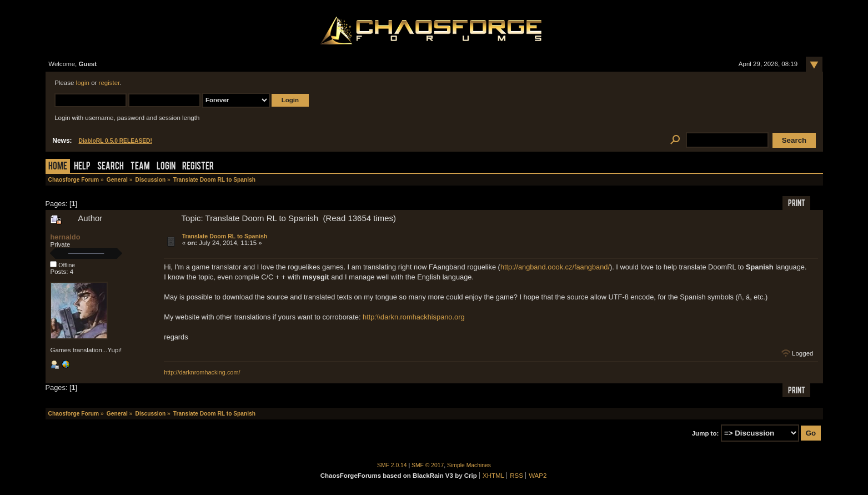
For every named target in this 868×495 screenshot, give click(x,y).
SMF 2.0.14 (392, 465)
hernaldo (65, 237)
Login (166, 167)
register (109, 83)
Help (82, 167)
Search (111, 167)
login (83, 83)
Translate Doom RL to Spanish (225, 236)
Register (198, 167)
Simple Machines (469, 465)
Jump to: (706, 433)
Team (140, 167)
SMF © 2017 (428, 465)
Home (58, 167)
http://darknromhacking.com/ (202, 372)
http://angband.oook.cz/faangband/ (555, 267)
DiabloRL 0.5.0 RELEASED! (116, 141)
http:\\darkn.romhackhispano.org (414, 317)
